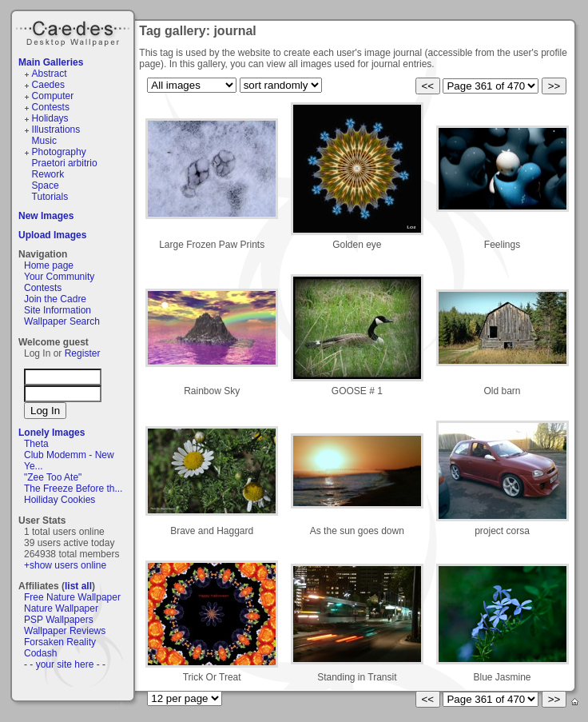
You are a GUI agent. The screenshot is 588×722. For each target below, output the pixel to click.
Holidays (50, 118)
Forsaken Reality (60, 642)
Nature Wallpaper (61, 608)
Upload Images (52, 235)
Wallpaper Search (62, 321)
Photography (59, 152)
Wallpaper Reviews (65, 631)
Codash (40, 653)
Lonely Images (52, 433)
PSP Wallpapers (59, 620)
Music (44, 141)
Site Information (58, 310)
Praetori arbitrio (65, 163)
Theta (36, 444)
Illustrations (56, 130)
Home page (49, 265)
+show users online (65, 565)
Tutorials (50, 197)
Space (46, 185)
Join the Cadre (55, 299)
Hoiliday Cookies (60, 500)
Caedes (74, 31)
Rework (48, 174)
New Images (46, 216)
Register (83, 353)
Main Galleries (51, 62)
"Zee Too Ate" (53, 477)
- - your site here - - (65, 664)
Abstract (50, 74)
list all (78, 586)
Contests (51, 107)
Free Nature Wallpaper (72, 597)
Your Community (59, 277)
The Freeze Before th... (73, 489)
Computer (53, 96)
